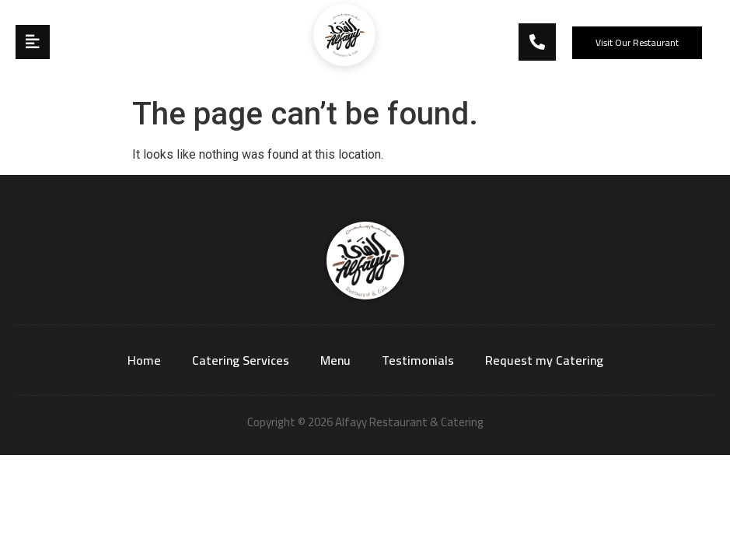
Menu (335, 360)
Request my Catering (544, 360)
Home (144, 360)
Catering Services (241, 360)
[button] (637, 43)
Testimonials (418, 360)
